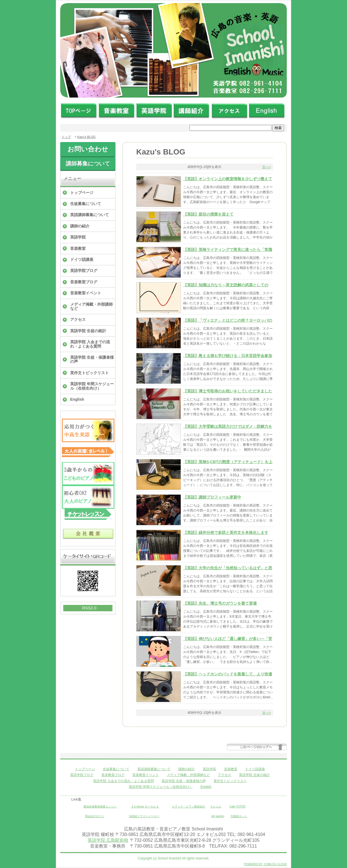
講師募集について (88, 164)
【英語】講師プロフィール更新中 (212, 497)
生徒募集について (86, 204)
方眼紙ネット (239, 816)
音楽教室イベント (86, 293)
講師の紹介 (80, 226)
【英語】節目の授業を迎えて (208, 214)
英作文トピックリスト (90, 373)
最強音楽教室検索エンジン (100, 807)
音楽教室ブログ (84, 282)
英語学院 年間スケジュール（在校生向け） (92, 386)
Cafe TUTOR (238, 807)
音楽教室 (78, 248)
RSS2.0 (89, 608)
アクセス (78, 319)
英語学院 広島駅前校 (108, 840)
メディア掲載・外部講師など (91, 306)
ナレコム (216, 807)
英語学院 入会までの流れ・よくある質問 (90, 344)
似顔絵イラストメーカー (144, 816)
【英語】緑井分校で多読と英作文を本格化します (226, 533)
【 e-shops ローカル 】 (145, 807)
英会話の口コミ (95, 816)
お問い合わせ (88, 149)
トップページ (82, 193)
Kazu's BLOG (86, 137)
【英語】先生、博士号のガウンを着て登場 (220, 603)
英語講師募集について (90, 215)
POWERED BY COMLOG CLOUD (265, 864)
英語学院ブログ (84, 271)
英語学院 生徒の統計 (88, 331)
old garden (218, 816)
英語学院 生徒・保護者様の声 (92, 359)
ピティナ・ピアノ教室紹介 (189, 807)
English (77, 399)
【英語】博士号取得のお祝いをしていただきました (228, 391)
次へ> (266, 167)
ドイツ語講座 (82, 259)
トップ (66, 137)
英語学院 (78, 237)
